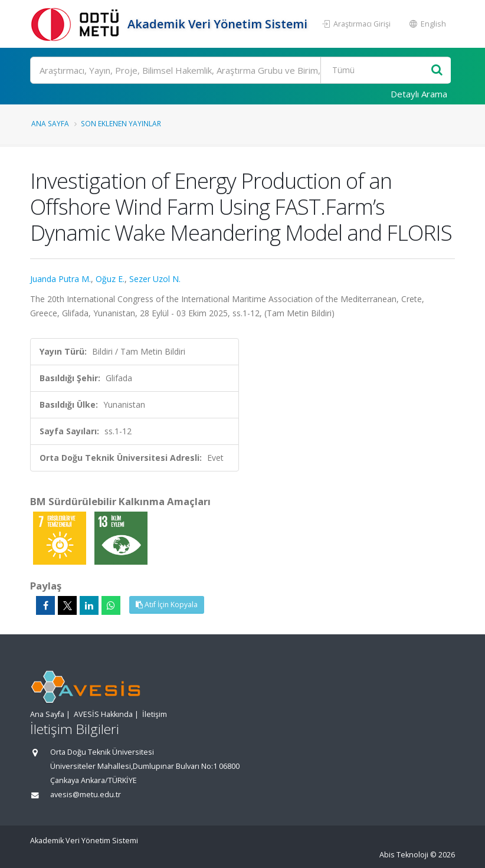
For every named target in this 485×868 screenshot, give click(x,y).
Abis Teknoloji (404, 855)
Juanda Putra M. (60, 279)
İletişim (155, 714)
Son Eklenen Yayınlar (121, 123)
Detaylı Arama (419, 94)
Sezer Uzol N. (155, 279)
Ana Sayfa (50, 123)
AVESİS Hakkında (103, 714)
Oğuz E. (110, 279)
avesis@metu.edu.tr (86, 795)
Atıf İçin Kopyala (167, 605)
